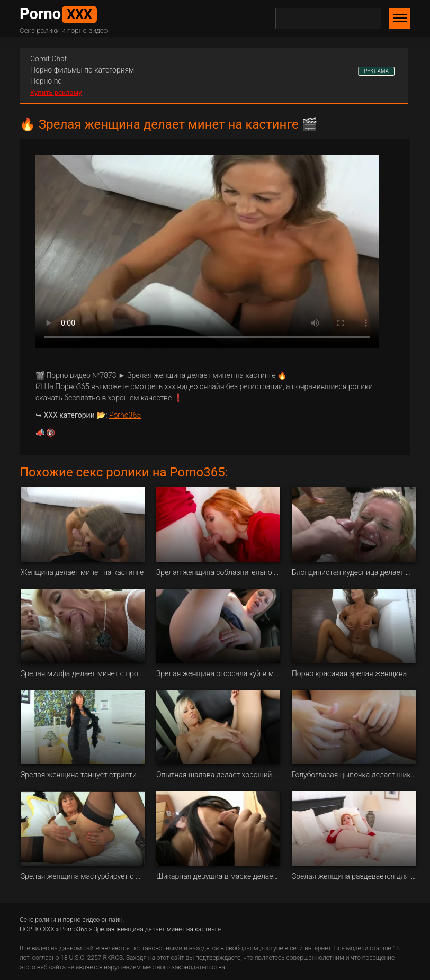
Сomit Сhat (48, 59)
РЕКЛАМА (376, 71)
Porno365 (125, 415)
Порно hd (46, 81)
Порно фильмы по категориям (82, 70)
